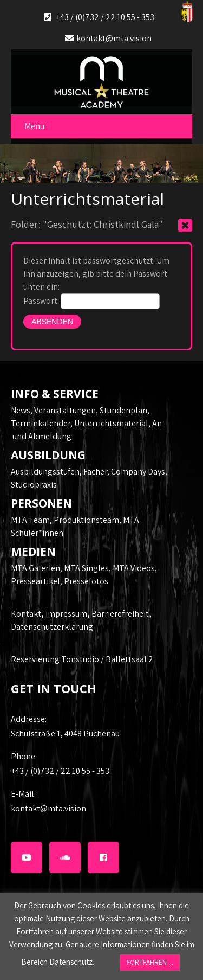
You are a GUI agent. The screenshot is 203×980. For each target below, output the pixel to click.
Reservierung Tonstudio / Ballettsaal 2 (82, 659)
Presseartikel (35, 581)
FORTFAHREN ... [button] (150, 962)
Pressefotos (86, 581)
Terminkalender (41, 423)
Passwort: (91, 301)
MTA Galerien (35, 568)
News (21, 410)
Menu (34, 126)
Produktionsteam (86, 520)
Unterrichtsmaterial (111, 423)
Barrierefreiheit (120, 614)
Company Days (138, 472)
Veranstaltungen (65, 410)
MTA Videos (134, 568)
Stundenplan (123, 410)
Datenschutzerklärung (52, 627)
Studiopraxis (34, 485)
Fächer (95, 472)
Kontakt (26, 614)
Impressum (66, 614)
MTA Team (30, 520)
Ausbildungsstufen (45, 472)
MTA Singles (86, 568)
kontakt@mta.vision (114, 38)
